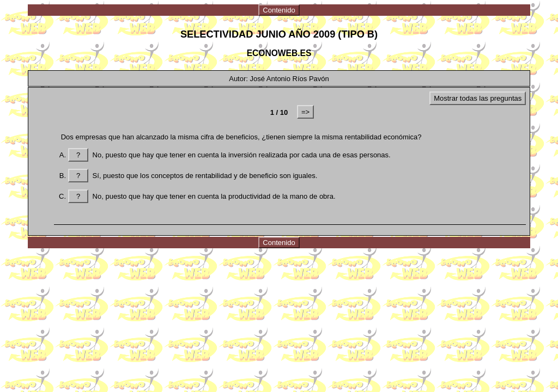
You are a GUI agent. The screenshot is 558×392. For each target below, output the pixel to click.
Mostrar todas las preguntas (478, 98)
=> (305, 112)
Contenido (279, 10)
